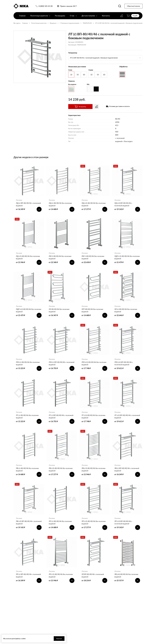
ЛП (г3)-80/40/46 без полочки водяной (61, 581)
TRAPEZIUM (87, 23)
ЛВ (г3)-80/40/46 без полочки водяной (94, 473)
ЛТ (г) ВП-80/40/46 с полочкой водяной (62, 419)
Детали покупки (89, 17)
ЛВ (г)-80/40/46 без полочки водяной (28, 473)
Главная (22, 17)
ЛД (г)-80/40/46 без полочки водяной (61, 204)
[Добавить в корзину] (39, 210)
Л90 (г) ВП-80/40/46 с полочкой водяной (58, 366)
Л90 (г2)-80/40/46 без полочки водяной (94, 366)
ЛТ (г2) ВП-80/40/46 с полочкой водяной (124, 419)
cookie (23, 638)
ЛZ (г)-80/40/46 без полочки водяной (126, 312)
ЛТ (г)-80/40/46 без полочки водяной (28, 419)
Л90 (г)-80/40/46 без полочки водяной (28, 366)
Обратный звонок (133, 7)
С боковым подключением (70, 23)
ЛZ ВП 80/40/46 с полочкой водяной (93, 581)
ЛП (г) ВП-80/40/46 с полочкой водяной (25, 581)
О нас (73, 17)
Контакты (106, 17)
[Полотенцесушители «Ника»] (21, 6)
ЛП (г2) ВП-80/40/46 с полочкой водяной (124, 527)
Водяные (53, 23)
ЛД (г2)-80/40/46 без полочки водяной (94, 204)
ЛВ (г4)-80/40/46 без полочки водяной (127, 581)
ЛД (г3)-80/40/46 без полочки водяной (28, 258)
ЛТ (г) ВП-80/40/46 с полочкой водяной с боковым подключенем (119, 23)
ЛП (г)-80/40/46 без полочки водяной (61, 527)
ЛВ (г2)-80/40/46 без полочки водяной (61, 473)
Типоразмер (73, 53)
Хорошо (54, 638)
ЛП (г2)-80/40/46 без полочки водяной (94, 527)
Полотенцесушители (40, 17)
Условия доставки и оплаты (119, 106)
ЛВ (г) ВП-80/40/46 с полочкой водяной (127, 473)
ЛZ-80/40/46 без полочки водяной (59, 312)
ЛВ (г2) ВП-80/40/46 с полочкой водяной (25, 527)
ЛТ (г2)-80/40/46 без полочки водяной (94, 419)
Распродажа (60, 17)
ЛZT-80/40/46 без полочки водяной (93, 312)
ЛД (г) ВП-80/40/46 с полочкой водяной (25, 204)
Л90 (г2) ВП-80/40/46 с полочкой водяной (124, 366)
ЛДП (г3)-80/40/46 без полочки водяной (124, 258)
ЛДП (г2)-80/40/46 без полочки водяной (25, 312)
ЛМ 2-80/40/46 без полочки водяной (60, 258)
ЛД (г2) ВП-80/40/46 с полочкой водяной (124, 204)
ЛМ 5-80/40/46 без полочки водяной (93, 258)
